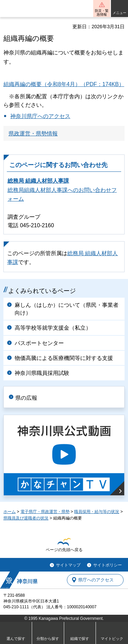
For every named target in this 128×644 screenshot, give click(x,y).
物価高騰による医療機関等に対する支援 (64, 358)
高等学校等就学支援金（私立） (53, 328)
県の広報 (26, 398)
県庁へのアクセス (96, 580)
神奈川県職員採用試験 (42, 373)
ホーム (10, 512)
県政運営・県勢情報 (33, 134)
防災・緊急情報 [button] (102, 13)
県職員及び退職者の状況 (26, 518)
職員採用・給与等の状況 (97, 512)
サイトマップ (68, 565)
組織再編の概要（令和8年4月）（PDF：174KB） (64, 84)
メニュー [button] (119, 13)
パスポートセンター (39, 343)
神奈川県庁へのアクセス (40, 116)
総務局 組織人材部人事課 (38, 181)
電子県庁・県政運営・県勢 (45, 512)
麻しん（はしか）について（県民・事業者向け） (67, 309)
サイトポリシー (108, 565)
